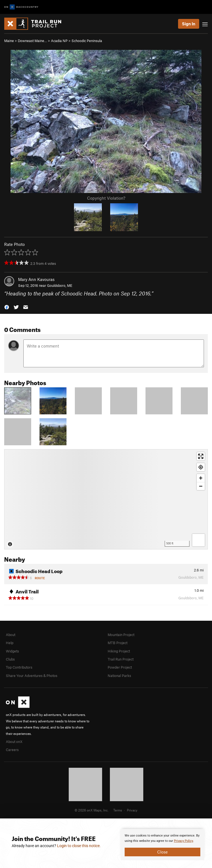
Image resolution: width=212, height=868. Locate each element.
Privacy (132, 810)
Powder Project (120, 667)
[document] (162, 845)
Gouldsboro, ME (60, 285)
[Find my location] (201, 467)
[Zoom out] (201, 486)
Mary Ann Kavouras (36, 279)
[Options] (199, 540)
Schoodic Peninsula (87, 41)
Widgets (12, 651)
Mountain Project (121, 635)
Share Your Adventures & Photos (32, 676)
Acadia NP (59, 41)
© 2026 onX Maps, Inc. (92, 810)
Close (162, 852)
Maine (9, 41)
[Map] (106, 499)
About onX (14, 742)
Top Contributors (19, 667)
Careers (12, 750)
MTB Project (118, 643)
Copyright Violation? (106, 198)
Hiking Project (119, 651)
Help (10, 643)
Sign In (189, 24)
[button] (7, 307)
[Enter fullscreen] (201, 456)
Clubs (10, 659)
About (11, 635)
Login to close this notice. (79, 846)
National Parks (119, 676)
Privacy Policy (183, 841)
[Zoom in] (201, 478)
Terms (118, 810)
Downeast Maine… (32, 41)
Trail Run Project (121, 659)
